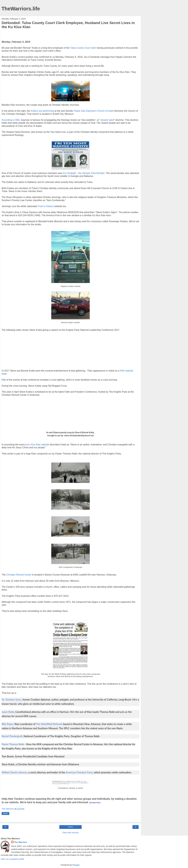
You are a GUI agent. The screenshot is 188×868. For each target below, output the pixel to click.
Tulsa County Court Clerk (83, 48)
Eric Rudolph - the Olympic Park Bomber (84, 173)
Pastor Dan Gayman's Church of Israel (94, 111)
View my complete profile (12, 859)
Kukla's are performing (42, 111)
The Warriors (21, 842)
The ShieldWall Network (49, 724)
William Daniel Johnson (14, 772)
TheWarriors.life (21, 9)
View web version (70, 833)
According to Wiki (11, 120)
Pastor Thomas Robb (13, 744)
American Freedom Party (79, 772)
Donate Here (95, 803)
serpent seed (107, 120)
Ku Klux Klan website (38, 445)
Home (70, 827)
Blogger (76, 865)
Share (5, 813)
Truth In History (46, 206)
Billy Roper (7, 724)
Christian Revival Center (19, 575)
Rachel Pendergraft (12, 736)
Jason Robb (8, 712)
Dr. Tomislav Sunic (11, 700)
